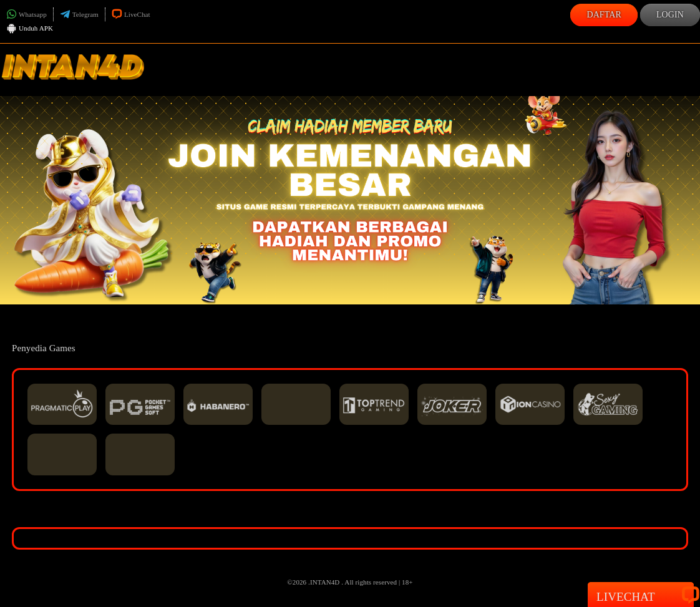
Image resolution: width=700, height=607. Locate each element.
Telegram (79, 14)
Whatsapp (27, 14)
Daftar (604, 15)
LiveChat (131, 14)
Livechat (641, 596)
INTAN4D (325, 582)
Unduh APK (30, 29)
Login (670, 15)
